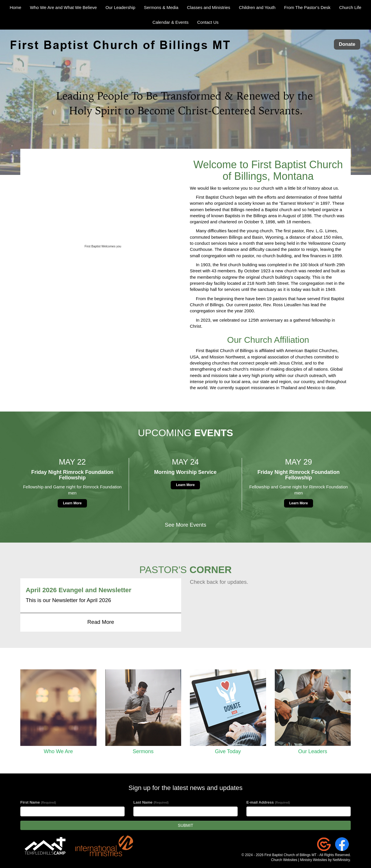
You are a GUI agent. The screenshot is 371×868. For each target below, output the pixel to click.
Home (16, 7)
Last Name (151, 802)
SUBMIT (186, 825)
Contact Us (208, 22)
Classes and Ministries (209, 7)
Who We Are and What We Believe (63, 7)
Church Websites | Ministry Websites (300, 860)
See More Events (185, 525)
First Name (38, 802)
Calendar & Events (170, 22)
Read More (101, 622)
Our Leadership (120, 7)
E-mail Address (268, 802)
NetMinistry (341, 860)
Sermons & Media (161, 7)
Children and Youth (257, 7)
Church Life (350, 7)
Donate (347, 45)
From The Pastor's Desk (307, 7)
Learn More (72, 503)
